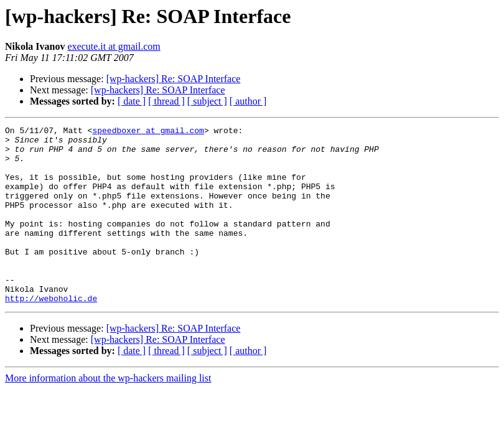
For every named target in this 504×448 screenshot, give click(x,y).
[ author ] (248, 101)
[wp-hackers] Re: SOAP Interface (174, 79)
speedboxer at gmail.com (148, 132)
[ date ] (132, 101)
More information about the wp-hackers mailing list (108, 413)
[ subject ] (207, 101)
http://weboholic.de (51, 334)
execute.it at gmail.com (114, 46)
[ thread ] (166, 101)
